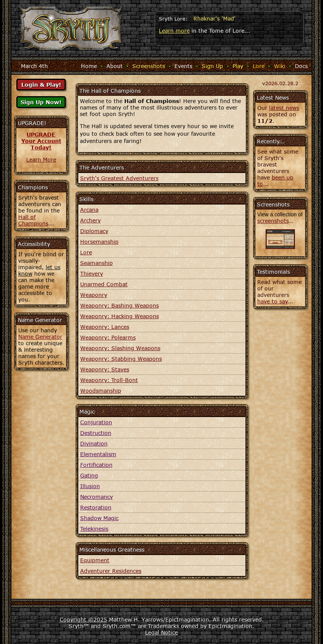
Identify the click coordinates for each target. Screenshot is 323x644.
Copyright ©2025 (83, 619)
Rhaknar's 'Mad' (215, 18)
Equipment (95, 560)
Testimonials (273, 272)
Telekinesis (94, 529)
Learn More (41, 159)
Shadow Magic (99, 518)
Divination (94, 443)
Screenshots (149, 66)
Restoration (96, 507)
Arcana (89, 210)
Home (89, 66)
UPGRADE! (32, 123)
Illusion (90, 486)
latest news (284, 108)
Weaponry (94, 295)
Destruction (96, 433)
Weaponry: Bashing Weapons (120, 305)
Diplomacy (94, 231)
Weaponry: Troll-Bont (109, 380)
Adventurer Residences (111, 571)
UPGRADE (41, 134)
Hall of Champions (33, 220)
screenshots (273, 221)
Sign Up (212, 66)
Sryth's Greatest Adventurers (119, 178)
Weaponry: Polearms (108, 337)
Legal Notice (161, 632)
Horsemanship (99, 242)
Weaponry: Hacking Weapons (120, 316)
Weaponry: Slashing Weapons (120, 348)
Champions (33, 187)
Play (238, 66)
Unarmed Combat (104, 284)
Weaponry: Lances (105, 327)
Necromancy (97, 497)
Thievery (92, 274)
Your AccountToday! (41, 144)
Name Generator (40, 337)
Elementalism (98, 454)
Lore (259, 66)
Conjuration (96, 422)
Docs (301, 66)
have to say (272, 301)
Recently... (271, 141)
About (115, 66)
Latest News (273, 98)
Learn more (174, 31)
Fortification (96, 465)
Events (183, 66)
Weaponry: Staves (105, 369)
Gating (89, 475)
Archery (90, 220)
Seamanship (97, 263)
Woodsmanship (101, 391)
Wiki (280, 66)
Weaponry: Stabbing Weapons (121, 359)
